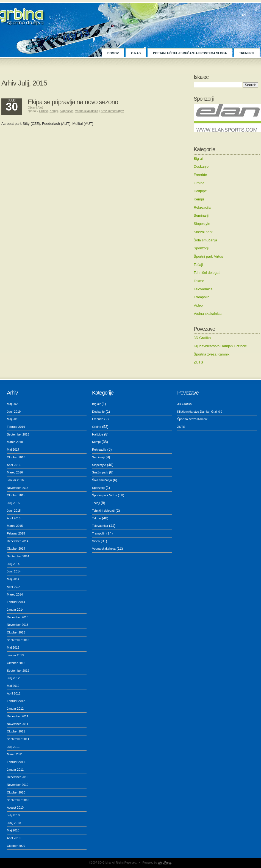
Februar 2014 (16, 602)
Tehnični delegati (207, 273)
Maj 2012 (13, 686)
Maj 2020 (13, 404)
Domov (113, 53)
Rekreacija (202, 207)
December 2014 (18, 541)
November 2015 (18, 488)
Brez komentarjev (112, 111)
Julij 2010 (13, 815)
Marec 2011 (15, 754)
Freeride (200, 175)
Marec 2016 (15, 472)
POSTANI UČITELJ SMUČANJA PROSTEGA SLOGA (190, 53)
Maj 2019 (13, 419)
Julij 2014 (13, 564)
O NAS (136, 53)
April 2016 (14, 465)
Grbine (199, 183)
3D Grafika (202, 338)
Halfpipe (200, 191)
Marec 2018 (15, 442)
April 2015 (14, 518)
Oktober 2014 (16, 549)
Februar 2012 (16, 701)
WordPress (164, 863)
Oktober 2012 (16, 663)
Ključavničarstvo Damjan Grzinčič (220, 346)
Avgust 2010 (15, 808)
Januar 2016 (15, 480)
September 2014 (18, 556)
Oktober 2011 (16, 731)
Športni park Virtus (208, 256)
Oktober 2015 (16, 495)
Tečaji (198, 265)
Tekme (199, 281)
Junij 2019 (14, 412)
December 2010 (18, 777)
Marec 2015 (15, 526)
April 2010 (14, 838)
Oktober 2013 (16, 632)
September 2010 (18, 800)
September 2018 (18, 434)
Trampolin (202, 297)
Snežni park (203, 232)
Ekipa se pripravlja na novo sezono (73, 102)
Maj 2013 (13, 647)
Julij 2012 (13, 678)
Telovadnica (203, 289)
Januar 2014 (15, 610)
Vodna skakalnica (208, 314)
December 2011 (18, 716)
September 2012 (18, 671)
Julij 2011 (13, 747)
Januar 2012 (15, 709)
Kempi (199, 199)
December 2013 (18, 617)
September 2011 (18, 739)
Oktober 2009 (16, 846)
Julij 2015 (13, 503)
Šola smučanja (205, 240)
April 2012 (14, 693)
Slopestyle (202, 224)
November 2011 (18, 724)
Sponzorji (201, 248)
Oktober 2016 (16, 457)
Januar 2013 (15, 655)
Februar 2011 (16, 762)
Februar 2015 (16, 533)
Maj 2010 (13, 830)
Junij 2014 (14, 571)
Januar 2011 (15, 770)
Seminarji (201, 215)
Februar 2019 (16, 427)
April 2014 (14, 587)
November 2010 (18, 785)
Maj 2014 (13, 579)
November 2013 (18, 625)
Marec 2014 (15, 594)
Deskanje (201, 166)
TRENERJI (247, 53)
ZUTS (198, 362)
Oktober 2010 (16, 792)
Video (198, 305)
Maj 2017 (13, 450)
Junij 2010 (14, 823)
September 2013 (18, 640)
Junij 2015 (14, 511)
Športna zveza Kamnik (212, 354)
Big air (199, 159)
